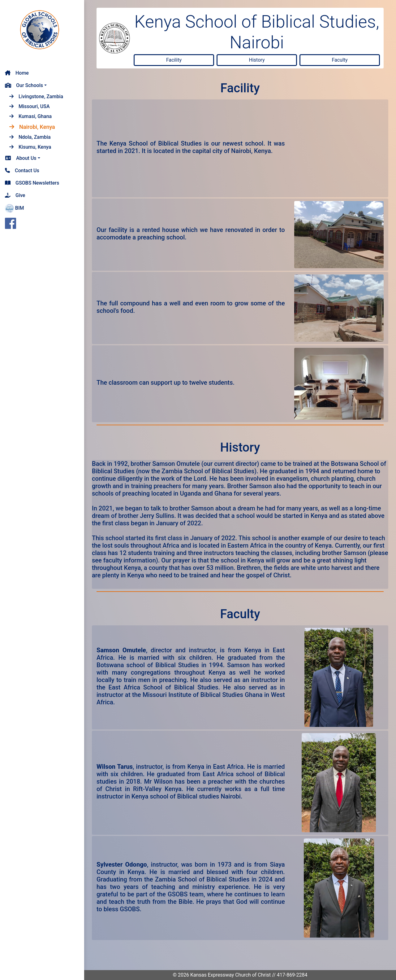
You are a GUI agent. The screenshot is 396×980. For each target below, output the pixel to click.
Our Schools (24, 85)
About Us (21, 158)
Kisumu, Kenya (30, 147)
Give (15, 195)
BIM (14, 208)
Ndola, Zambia (30, 137)
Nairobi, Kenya (32, 127)
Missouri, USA (30, 106)
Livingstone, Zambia (36, 96)
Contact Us (22, 171)
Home (17, 73)
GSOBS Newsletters (32, 183)
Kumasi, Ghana (30, 116)
